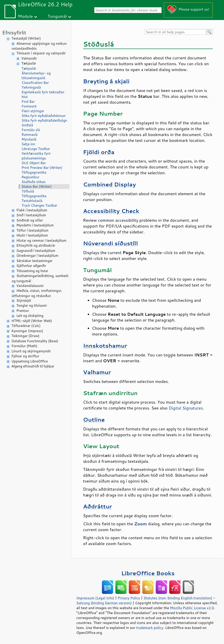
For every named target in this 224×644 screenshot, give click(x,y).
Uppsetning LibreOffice (30, 361)
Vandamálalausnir (30, 286)
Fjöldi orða (99, 152)
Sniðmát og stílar (30, 220)
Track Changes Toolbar (39, 205)
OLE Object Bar (34, 163)
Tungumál (57, 16)
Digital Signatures (186, 408)
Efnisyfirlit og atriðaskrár (36, 245)
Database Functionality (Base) (35, 341)
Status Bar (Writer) (37, 187)
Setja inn (28, 144)
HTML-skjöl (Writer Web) (32, 321)
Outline (94, 419)
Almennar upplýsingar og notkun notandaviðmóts (39, 46)
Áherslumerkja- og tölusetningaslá (36, 76)
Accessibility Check (111, 211)
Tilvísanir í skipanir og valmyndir (41, 53)
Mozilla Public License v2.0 (192, 608)
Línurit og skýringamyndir (31, 351)
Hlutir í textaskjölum (32, 235)
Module (25, 16)
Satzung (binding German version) (104, 603)
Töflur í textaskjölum (32, 230)
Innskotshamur (105, 345)
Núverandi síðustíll (110, 243)
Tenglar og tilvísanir (32, 305)
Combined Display (109, 184)
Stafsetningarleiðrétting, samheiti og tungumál (40, 278)
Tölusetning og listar (32, 271)
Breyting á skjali (106, 81)
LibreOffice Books (148, 573)
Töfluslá (28, 191)
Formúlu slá (31, 130)
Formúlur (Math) (24, 346)
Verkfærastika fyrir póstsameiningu (36, 156)
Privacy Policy (129, 598)
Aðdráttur (98, 506)
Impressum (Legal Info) (95, 598)
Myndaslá (29, 139)
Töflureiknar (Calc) (26, 326)
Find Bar (28, 102)
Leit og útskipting (30, 316)
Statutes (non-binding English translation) (178, 598)
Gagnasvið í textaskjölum (36, 251)
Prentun (23, 311)
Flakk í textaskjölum (32, 210)
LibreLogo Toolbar (36, 149)
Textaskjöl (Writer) (26, 38)
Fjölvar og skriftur (25, 356)
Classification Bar (35, 83)
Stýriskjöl (24, 301)
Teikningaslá (31, 87)
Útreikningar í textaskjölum (37, 256)
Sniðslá (27, 125)
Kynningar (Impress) (27, 331)
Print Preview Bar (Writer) (42, 168)
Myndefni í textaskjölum (35, 225)
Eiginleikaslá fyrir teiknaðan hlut (43, 94)
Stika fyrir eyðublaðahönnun (44, 116)
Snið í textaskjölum (31, 215)
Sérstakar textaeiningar (34, 261)
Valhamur (97, 372)
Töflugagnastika (34, 172)
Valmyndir (29, 58)
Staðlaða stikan (34, 182)
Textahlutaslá (32, 201)
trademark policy (150, 628)
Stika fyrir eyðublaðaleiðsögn (44, 120)
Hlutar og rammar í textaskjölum (41, 240)
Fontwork (29, 106)
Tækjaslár (29, 63)
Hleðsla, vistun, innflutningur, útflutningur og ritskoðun (37, 293)
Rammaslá (30, 135)
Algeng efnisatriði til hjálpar (33, 366)
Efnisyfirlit (14, 32)
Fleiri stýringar (33, 111)
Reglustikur (30, 177)
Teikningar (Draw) (25, 336)
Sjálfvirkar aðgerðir (31, 266)
